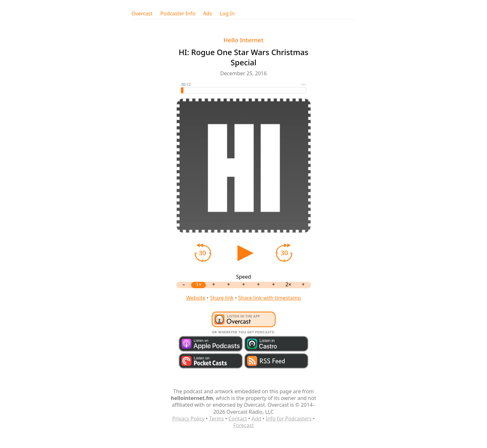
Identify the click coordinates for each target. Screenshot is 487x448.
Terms (216, 419)
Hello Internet (243, 40)
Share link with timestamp (270, 298)
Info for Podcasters (289, 419)
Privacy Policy (188, 419)
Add (256, 419)
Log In (227, 14)
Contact (238, 419)
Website (196, 298)
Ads (207, 14)
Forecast (243, 425)
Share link (222, 298)
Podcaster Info (178, 14)
